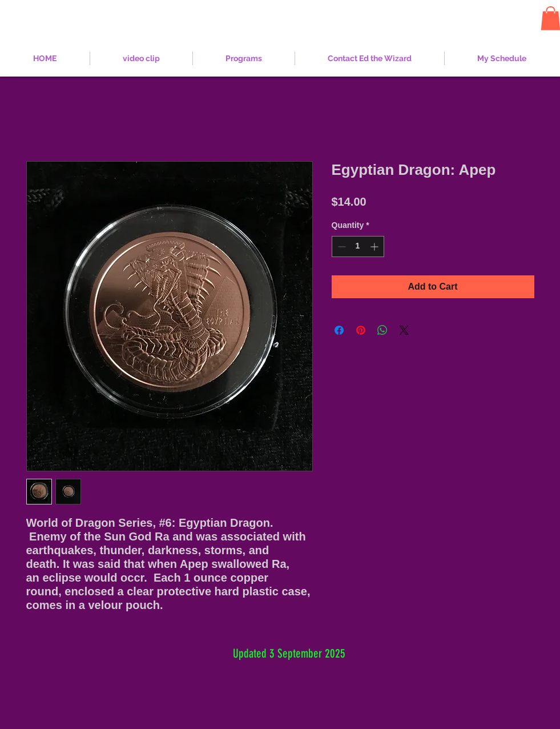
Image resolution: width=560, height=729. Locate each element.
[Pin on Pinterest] (361, 330)
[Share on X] (404, 330)
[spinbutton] (358, 247)
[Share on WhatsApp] (382, 330)
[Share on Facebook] (339, 330)
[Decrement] (341, 247)
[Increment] (375, 247)
